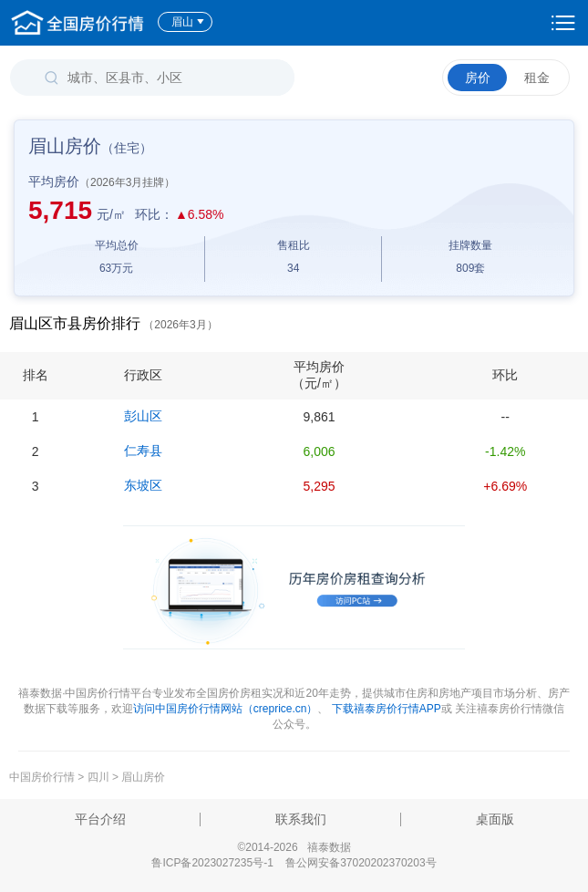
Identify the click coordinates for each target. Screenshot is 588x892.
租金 (537, 78)
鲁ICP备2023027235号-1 (212, 863)
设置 (563, 23)
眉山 (188, 22)
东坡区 (143, 485)
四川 (98, 777)
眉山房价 (143, 777)
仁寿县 (143, 451)
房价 (478, 78)
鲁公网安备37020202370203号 (361, 863)
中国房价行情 (43, 777)
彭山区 (143, 416)
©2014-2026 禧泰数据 (294, 847)
